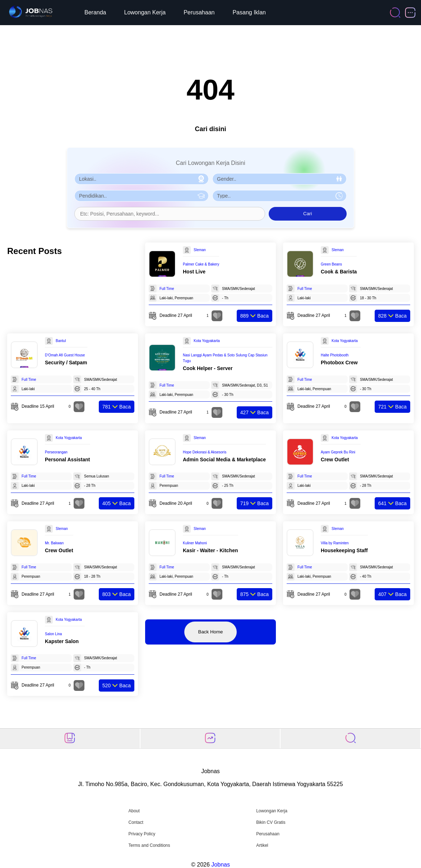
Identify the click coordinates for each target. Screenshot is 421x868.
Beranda (95, 12)
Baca (255, 316)
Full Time (167, 289)
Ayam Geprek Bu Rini (338, 452)
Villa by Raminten (335, 543)
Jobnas (221, 865)
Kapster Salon (62, 641)
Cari (307, 214)
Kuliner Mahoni (195, 543)
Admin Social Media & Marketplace (224, 460)
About (134, 811)
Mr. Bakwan (54, 543)
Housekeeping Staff (344, 550)
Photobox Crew (339, 363)
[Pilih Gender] (279, 179)
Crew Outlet (335, 460)
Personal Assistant (68, 460)
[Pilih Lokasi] (142, 179)
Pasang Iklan (249, 12)
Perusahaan (199, 12)
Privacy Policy (142, 834)
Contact (136, 822)
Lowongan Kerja (145, 12)
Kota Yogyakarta (207, 341)
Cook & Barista (339, 272)
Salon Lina (53, 634)
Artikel (262, 845)
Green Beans (331, 264)
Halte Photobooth (335, 355)
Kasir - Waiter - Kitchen (210, 550)
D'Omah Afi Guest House (65, 355)
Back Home (211, 632)
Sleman (200, 250)
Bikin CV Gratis (271, 822)
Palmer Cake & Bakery (201, 264)
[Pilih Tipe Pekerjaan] (279, 196)
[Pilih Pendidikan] (142, 196)
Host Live (194, 272)
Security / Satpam (66, 363)
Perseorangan (56, 452)
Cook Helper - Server (208, 368)
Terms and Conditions (149, 845)
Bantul (61, 341)
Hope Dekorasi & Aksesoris (205, 452)
